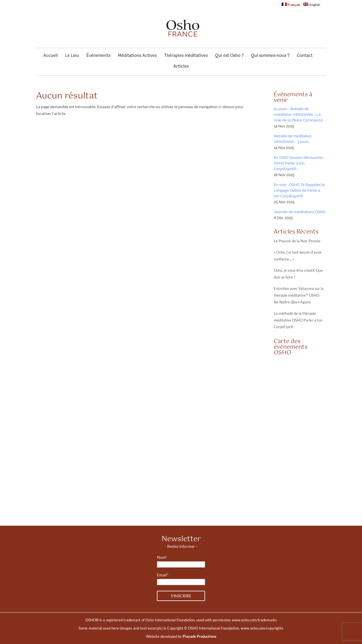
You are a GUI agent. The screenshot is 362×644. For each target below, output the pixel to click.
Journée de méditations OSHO (299, 212)
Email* (163, 575)
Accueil (50, 56)
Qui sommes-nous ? (270, 56)
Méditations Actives (137, 56)
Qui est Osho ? (229, 56)
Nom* (162, 557)
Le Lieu (72, 56)
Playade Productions (200, 636)
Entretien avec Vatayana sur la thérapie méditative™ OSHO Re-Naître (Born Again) (299, 295)
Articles (181, 67)
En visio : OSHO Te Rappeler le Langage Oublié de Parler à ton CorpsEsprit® (299, 190)
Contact (305, 56)
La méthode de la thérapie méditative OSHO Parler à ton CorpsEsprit (298, 320)
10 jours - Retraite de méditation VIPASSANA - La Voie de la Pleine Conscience (298, 115)
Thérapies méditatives (186, 56)
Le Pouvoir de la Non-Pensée (297, 241)
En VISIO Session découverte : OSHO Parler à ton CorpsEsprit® (299, 163)
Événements (98, 56)
